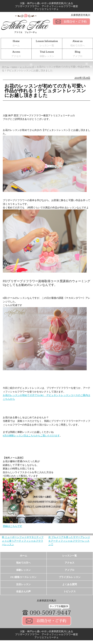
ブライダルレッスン (70, 577)
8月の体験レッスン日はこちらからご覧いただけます (31, 436)
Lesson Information (47, 43)
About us (78, 43)
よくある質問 (70, 584)
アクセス (70, 563)
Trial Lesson (47, 54)
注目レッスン (23, 584)
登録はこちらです (12, 526)
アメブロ (70, 570)
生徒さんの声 (23, 591)
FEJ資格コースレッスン (23, 577)
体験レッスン (23, 570)
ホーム (24, 556)
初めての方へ (23, 563)
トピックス (70, 591)
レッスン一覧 (70, 556)
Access (16, 54)
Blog (78, 54)
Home (16, 43)
